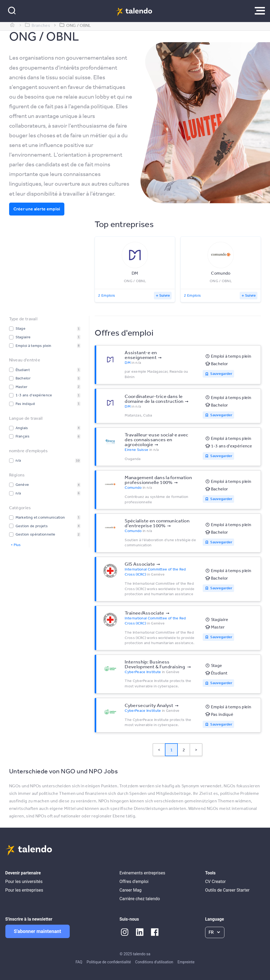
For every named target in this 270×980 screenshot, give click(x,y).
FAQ (79, 962)
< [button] (159, 750)
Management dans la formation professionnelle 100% (158, 480)
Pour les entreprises (24, 890)
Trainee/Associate (144, 613)
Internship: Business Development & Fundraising (155, 664)
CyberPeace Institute (143, 672)
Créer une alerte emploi (37, 209)
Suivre (165, 295)
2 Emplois (107, 295)
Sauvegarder (221, 374)
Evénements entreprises (142, 873)
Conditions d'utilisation (154, 962)
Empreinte (186, 962)
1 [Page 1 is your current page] (171, 750)
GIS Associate (140, 564)
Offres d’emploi (134, 882)
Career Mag (130, 890)
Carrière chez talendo (140, 899)
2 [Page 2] (184, 750)
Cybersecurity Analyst (149, 705)
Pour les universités (24, 882)
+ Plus (16, 545)
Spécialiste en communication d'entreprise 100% (157, 523)
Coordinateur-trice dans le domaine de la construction (154, 399)
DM (128, 362)
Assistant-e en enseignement (141, 355)
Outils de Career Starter (227, 890)
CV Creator (215, 882)
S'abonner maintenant (38, 931)
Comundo (133, 487)
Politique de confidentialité (109, 962)
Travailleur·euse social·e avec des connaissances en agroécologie (156, 439)
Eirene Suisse (136, 450)
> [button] (196, 750)
